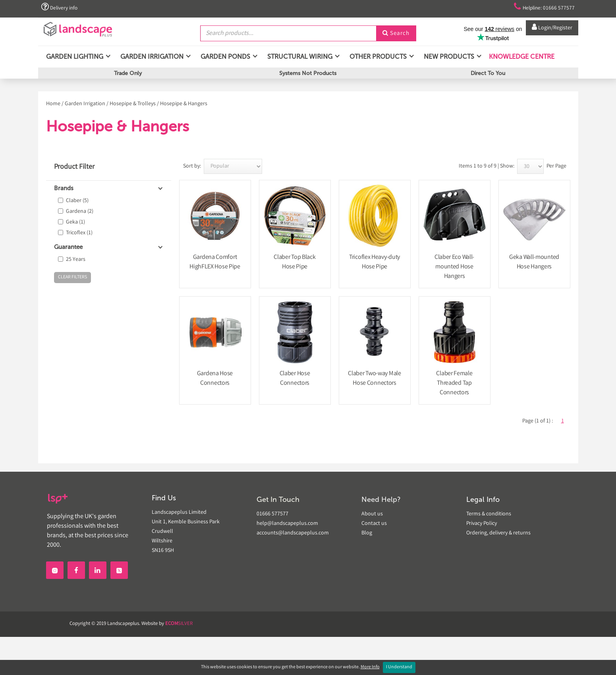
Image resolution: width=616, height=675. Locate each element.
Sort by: (192, 166)
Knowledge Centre (521, 59)
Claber (77, 201)
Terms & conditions (489, 514)
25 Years (76, 260)
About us (372, 514)
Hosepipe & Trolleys (133, 104)
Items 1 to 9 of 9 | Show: (487, 166)
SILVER (179, 624)
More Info (370, 667)
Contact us (374, 524)
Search (396, 33)
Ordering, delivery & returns (498, 533)
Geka (75, 222)
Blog (367, 533)
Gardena (80, 212)
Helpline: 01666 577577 (539, 7)
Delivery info (61, 7)
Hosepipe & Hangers (184, 104)
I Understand (399, 667)
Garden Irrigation (85, 104)
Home (53, 104)
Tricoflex (79, 233)
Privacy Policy (482, 524)
